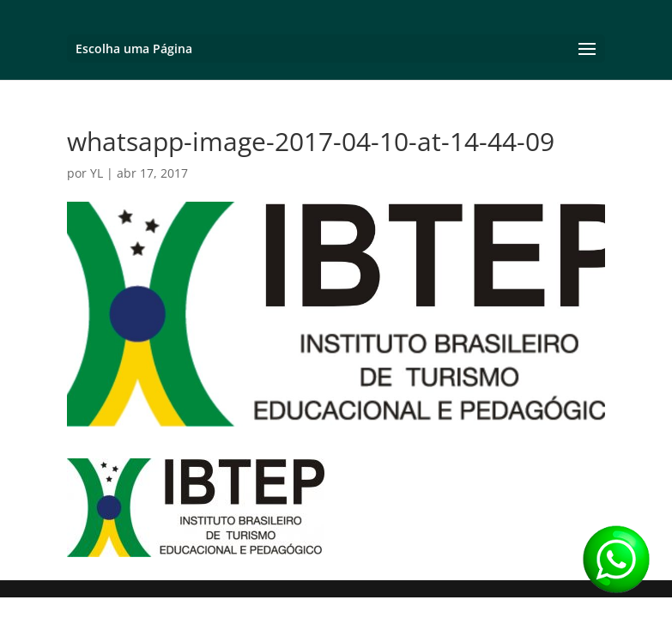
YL (97, 173)
